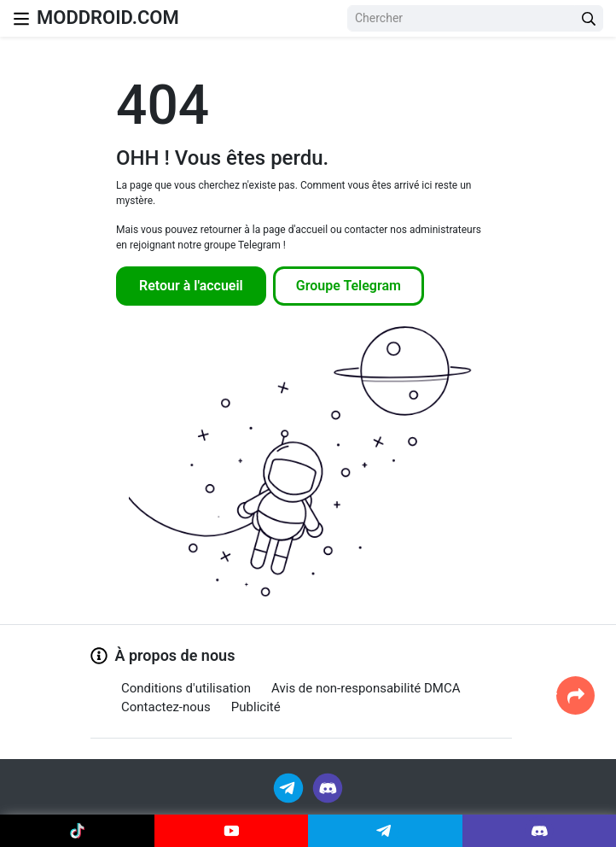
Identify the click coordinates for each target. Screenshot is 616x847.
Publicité (256, 707)
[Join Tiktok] (77, 831)
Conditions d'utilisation (186, 688)
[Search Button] (589, 18)
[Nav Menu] (21, 18)
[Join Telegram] (290, 787)
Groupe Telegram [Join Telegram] (349, 286)
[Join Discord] (328, 787)
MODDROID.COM (108, 18)
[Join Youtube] (232, 831)
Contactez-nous (166, 707)
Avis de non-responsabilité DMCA (366, 688)
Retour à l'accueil (191, 286)
